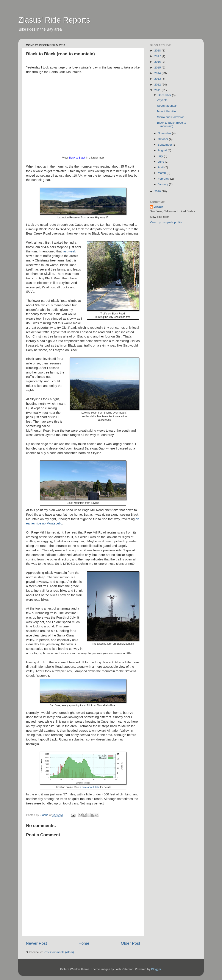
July (161, 156)
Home (84, 943)
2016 (158, 62)
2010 (158, 191)
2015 (158, 68)
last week (69, 251)
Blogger (156, 969)
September (165, 145)
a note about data (89, 787)
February (164, 179)
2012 (158, 85)
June (161, 162)
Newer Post (36, 943)
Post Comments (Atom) (59, 952)
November (165, 133)
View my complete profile (166, 222)
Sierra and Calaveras (171, 117)
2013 (158, 79)
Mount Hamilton (167, 111)
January (163, 184)
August (163, 150)
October (163, 139)
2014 (158, 73)
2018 (158, 51)
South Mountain (167, 106)
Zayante (162, 100)
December (165, 95)
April (161, 167)
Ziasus (159, 207)
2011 (158, 90)
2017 (158, 56)
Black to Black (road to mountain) (172, 124)
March (162, 173)
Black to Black (77, 158)
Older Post (131, 943)
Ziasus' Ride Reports (54, 20)
